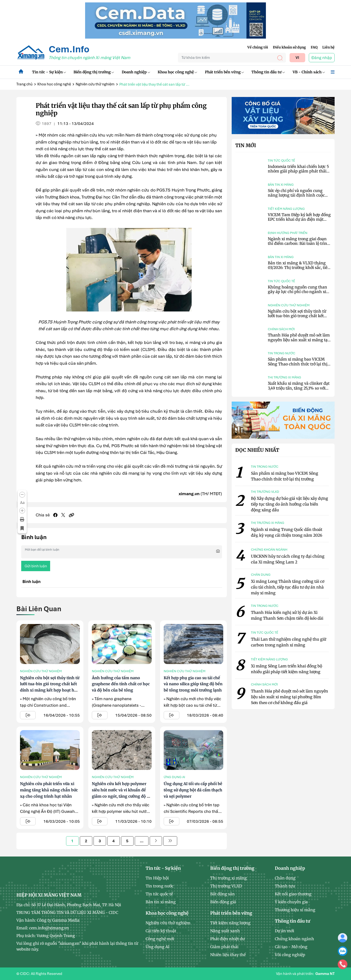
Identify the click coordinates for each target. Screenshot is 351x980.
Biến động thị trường (94, 72)
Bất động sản (223, 894)
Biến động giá (223, 902)
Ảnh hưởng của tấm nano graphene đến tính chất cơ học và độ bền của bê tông (121, 684)
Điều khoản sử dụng (289, 47)
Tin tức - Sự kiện (49, 72)
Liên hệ (328, 47)
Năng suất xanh (225, 931)
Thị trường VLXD (226, 886)
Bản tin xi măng (281, 185)
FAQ (314, 47)
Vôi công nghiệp (290, 955)
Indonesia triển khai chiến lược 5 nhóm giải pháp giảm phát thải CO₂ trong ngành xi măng (298, 171)
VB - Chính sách (309, 72)
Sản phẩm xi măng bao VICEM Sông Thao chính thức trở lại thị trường (298, 364)
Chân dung (285, 878)
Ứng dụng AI (174, 777)
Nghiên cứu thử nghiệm (95, 84)
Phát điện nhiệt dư (227, 939)
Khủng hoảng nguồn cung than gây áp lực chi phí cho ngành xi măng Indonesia (297, 292)
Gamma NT (325, 974)
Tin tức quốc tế (281, 161)
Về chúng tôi (258, 47)
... (142, 841)
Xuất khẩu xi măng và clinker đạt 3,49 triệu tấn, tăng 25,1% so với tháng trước (299, 388)
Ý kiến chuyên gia (291, 902)
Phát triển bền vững (224, 72)
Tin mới (246, 145)
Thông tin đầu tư (268, 72)
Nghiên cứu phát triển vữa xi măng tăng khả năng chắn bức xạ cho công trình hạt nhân (49, 790)
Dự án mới (284, 931)
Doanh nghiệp (136, 72)
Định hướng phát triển (288, 233)
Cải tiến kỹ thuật (161, 931)
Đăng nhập (322, 58)
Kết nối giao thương (293, 894)
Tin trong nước (282, 353)
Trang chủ (24, 84)
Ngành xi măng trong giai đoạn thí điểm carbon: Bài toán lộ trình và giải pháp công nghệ (299, 243)
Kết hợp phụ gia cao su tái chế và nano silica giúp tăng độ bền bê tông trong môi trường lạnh (193, 684)
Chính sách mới (281, 329)
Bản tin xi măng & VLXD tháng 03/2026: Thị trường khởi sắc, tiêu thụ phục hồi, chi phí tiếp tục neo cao (299, 270)
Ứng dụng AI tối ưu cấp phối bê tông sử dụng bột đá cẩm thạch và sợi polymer (193, 790)
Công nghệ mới (160, 939)
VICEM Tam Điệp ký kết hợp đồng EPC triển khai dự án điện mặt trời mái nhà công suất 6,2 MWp (299, 219)
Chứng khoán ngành (294, 939)
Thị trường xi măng (284, 377)
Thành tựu (285, 886)
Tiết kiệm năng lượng (286, 209)
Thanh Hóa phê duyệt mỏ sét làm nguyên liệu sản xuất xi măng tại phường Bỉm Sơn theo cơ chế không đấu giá (299, 342)
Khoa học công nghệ (177, 72)
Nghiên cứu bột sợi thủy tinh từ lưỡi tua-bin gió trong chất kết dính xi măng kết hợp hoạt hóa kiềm (297, 318)
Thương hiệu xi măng (295, 910)
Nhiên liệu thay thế (228, 955)
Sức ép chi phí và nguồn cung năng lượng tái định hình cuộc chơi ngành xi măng (296, 195)
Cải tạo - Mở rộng (291, 947)
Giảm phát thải (224, 947)
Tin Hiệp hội (157, 878)
